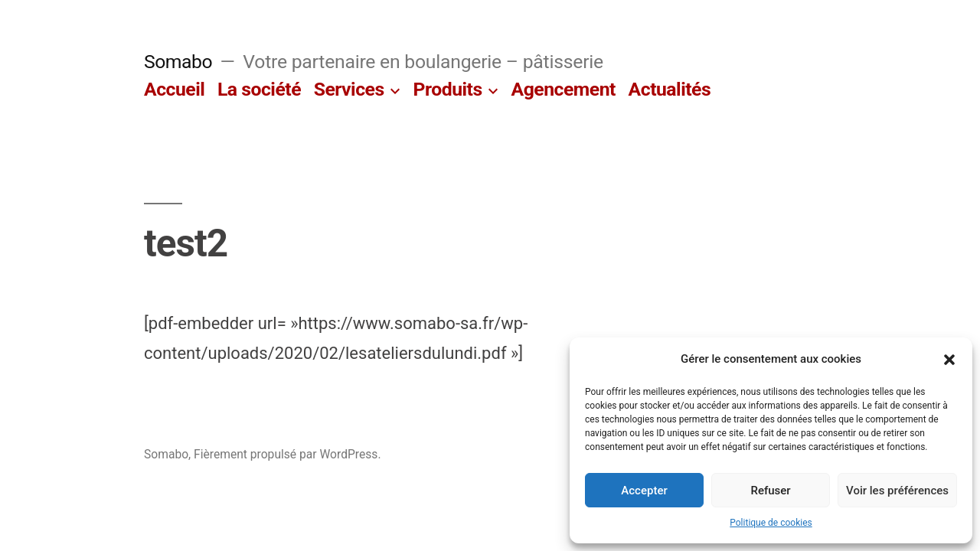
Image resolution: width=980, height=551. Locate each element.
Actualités (670, 89)
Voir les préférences (897, 491)
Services (349, 89)
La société (259, 89)
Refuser (770, 491)
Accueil (174, 89)
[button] (949, 360)
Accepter (644, 491)
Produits (448, 89)
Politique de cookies (771, 523)
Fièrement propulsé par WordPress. (287, 454)
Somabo (178, 62)
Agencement (563, 89)
